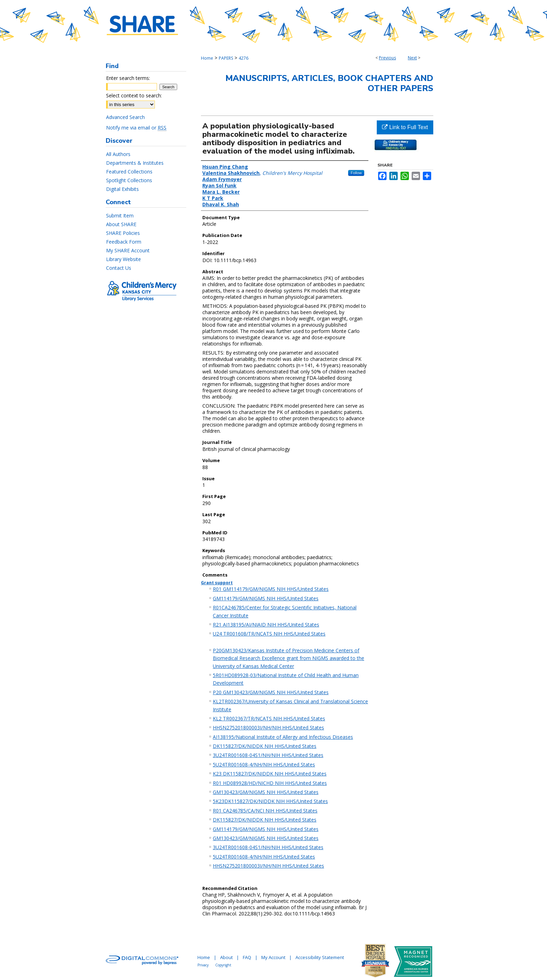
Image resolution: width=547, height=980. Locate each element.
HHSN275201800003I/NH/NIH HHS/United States (268, 727)
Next (412, 58)
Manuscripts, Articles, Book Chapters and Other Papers (329, 83)
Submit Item (120, 216)
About (226, 957)
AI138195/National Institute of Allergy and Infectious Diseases (283, 737)
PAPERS (226, 58)
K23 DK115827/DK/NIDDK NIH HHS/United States (270, 774)
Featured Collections (129, 172)
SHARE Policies (123, 233)
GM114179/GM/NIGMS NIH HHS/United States (266, 598)
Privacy (203, 965)
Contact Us (119, 268)
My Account (273, 957)
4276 (243, 58)
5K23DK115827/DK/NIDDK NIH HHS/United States (270, 801)
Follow (356, 173)
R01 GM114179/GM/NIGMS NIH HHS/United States (271, 589)
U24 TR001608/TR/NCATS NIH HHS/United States (269, 634)
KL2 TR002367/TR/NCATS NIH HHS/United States (269, 718)
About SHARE (121, 224)
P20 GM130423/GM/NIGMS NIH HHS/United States (271, 692)
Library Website (123, 259)
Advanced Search (125, 117)
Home (207, 58)
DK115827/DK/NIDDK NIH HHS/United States (265, 746)
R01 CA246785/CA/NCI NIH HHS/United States (265, 811)
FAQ (247, 957)
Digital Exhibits (122, 189)
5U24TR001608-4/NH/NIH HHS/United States (264, 764)
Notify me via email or (136, 128)
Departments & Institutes (135, 163)
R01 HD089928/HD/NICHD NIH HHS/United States (270, 783)
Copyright (223, 965)
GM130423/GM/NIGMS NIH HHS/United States (266, 792)
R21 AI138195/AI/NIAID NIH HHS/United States (266, 625)
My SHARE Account (128, 250)
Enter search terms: (128, 78)
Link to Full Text (405, 127)
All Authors (118, 154)
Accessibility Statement (320, 957)
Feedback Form (124, 242)
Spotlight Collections (129, 180)
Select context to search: (134, 95)
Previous (387, 58)
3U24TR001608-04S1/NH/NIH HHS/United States (268, 755)
